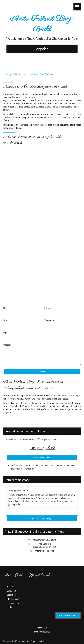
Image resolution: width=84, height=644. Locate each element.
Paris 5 (6, 399)
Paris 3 (12, 399)
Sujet (5, 332)
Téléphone (49, 320)
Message (7, 345)
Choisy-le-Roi (38, 399)
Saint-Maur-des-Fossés (58, 399)
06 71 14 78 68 (43, 448)
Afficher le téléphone (44, 551)
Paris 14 (20, 399)
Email (6, 320)
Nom (5, 308)
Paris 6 (27, 399)
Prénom (48, 308)
